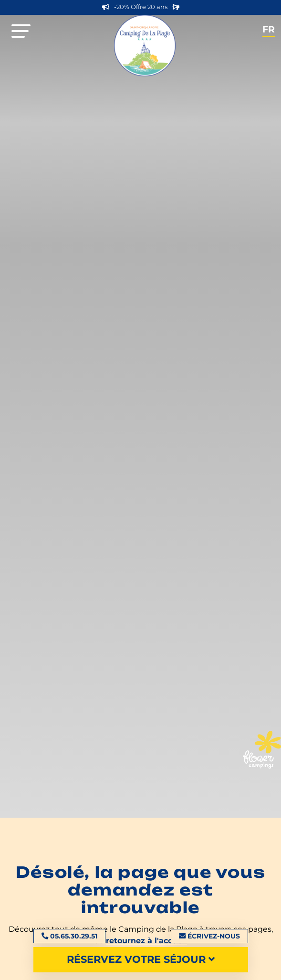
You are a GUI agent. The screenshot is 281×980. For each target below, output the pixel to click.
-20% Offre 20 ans (141, 7)
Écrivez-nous (209, 936)
